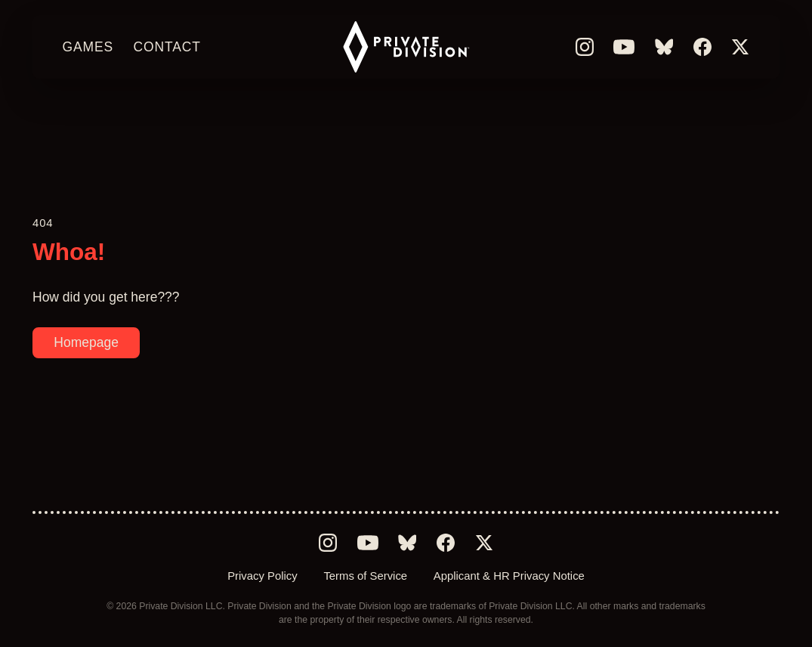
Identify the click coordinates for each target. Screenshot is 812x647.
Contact (167, 47)
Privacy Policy (262, 576)
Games (88, 47)
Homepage (86, 342)
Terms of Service (365, 576)
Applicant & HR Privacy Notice (509, 576)
